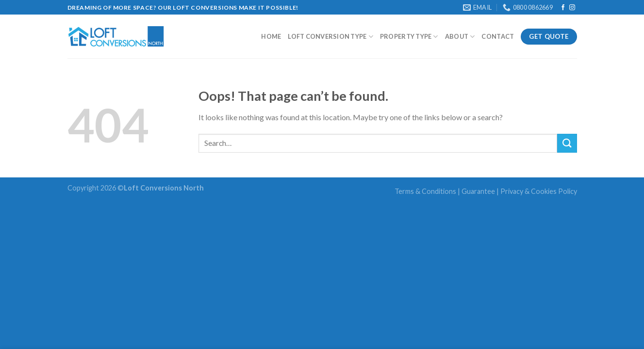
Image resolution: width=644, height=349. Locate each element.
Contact (498, 36)
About (460, 37)
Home (271, 36)
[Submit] (567, 143)
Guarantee (478, 191)
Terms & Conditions (425, 191)
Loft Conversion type (330, 37)
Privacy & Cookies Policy (539, 191)
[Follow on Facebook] (563, 8)
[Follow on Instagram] (572, 8)
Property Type (409, 37)
